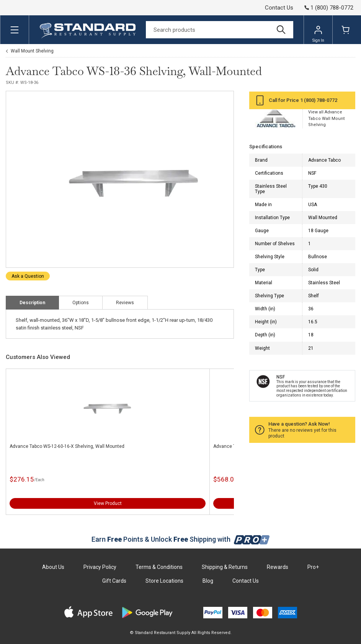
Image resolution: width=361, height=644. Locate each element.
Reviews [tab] (125, 303)
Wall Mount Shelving (32, 51)
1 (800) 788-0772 (319, 100)
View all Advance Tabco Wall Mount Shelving (326, 118)
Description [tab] (32, 303)
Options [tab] (81, 303)
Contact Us (279, 8)
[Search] (220, 30)
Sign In (318, 34)
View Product (108, 503)
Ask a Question (28, 276)
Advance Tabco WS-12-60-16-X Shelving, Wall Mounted (67, 446)
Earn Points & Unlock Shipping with (180, 539)
